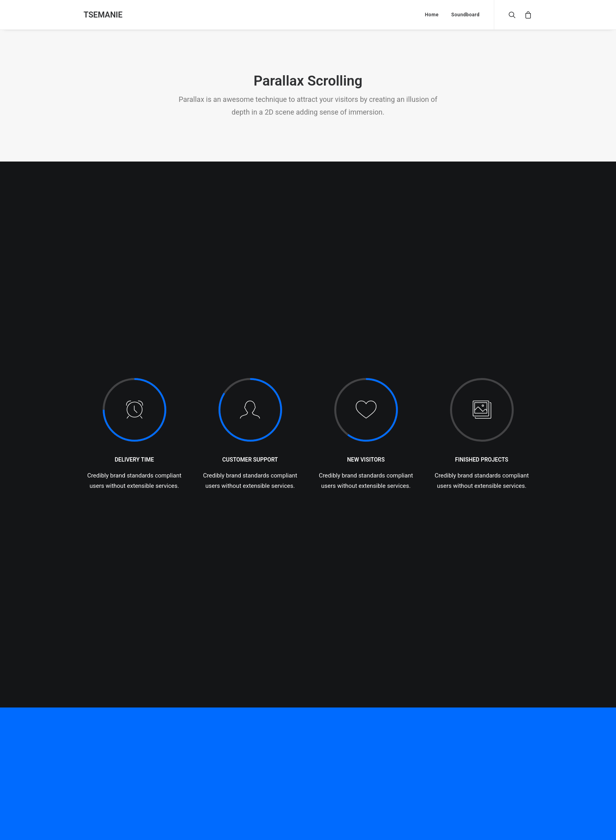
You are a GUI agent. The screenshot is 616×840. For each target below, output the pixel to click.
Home (432, 15)
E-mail (247, 710)
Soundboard (465, 15)
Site (395, 710)
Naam (94, 710)
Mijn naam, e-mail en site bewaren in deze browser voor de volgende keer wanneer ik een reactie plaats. (214, 751)
